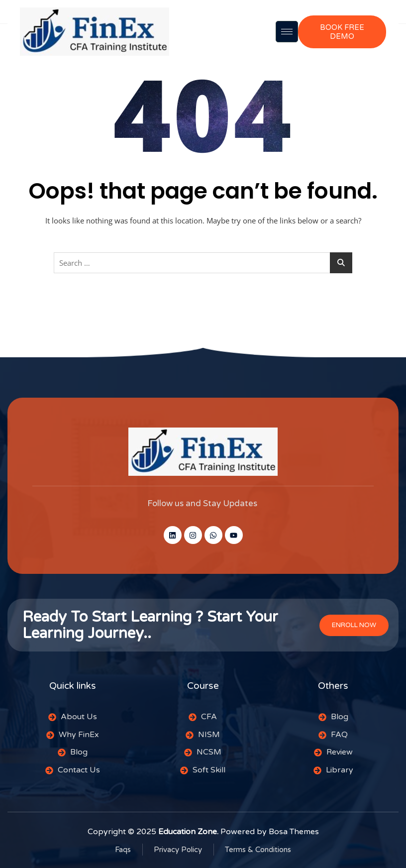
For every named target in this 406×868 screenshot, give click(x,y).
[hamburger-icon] (287, 32)
